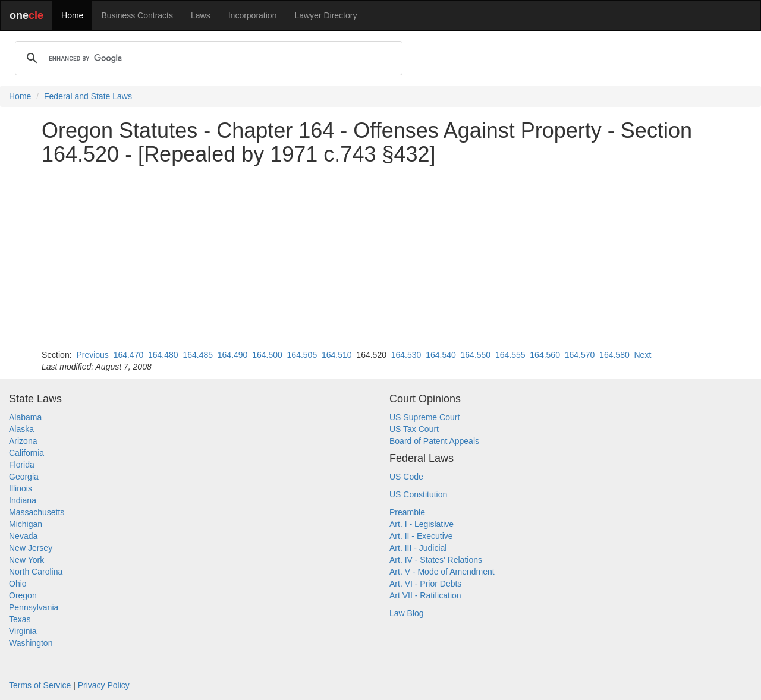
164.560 (545, 355)
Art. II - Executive (421, 536)
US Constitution (418, 494)
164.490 (233, 355)
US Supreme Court (424, 417)
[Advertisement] (380, 257)
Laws (201, 15)
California (26, 453)
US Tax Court (414, 429)
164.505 (302, 355)
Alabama (25, 417)
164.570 (580, 355)
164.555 (510, 355)
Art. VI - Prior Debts (425, 584)
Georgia (24, 477)
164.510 (337, 355)
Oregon (23, 595)
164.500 (267, 355)
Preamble (407, 512)
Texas (20, 619)
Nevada (23, 536)
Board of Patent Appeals (434, 441)
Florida (22, 465)
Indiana (23, 500)
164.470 (129, 355)
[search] (207, 58)
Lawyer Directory (326, 15)
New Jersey (31, 548)
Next (642, 355)
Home (72, 15)
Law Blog (407, 613)
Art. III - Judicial (418, 548)
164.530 (406, 355)
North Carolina (36, 572)
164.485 (198, 355)
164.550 (476, 355)
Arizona (23, 441)
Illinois (21, 488)
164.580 (614, 355)
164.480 (163, 355)
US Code (406, 477)
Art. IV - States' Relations (436, 560)
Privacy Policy (104, 685)
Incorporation (253, 15)
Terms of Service (40, 685)
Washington (31, 643)
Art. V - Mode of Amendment (442, 572)
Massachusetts (37, 512)
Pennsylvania (34, 607)
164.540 (441, 355)
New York (26, 560)
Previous (92, 355)
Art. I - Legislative (422, 524)
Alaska (21, 429)
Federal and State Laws (88, 96)
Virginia (23, 631)
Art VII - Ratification (425, 595)
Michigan (26, 524)
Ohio (18, 584)
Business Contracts (137, 15)
